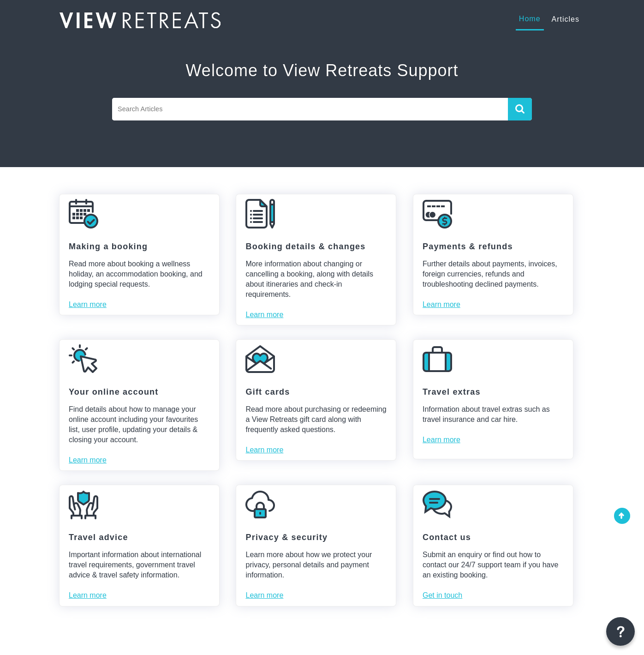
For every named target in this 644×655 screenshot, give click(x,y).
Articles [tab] (566, 19)
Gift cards (268, 392)
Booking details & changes (305, 246)
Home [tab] (530, 19)
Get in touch (442, 595)
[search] (310, 109)
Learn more (88, 304)
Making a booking (108, 246)
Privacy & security (286, 537)
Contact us (447, 537)
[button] (520, 109)
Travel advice (98, 537)
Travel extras (452, 392)
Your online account (113, 392)
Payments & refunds (468, 246)
